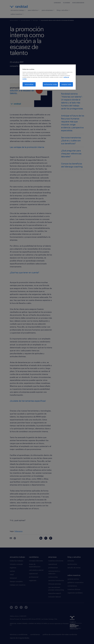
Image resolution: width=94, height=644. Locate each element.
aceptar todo (66, 84)
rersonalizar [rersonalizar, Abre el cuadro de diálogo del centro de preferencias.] (29, 84)
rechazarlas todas (50, 84)
